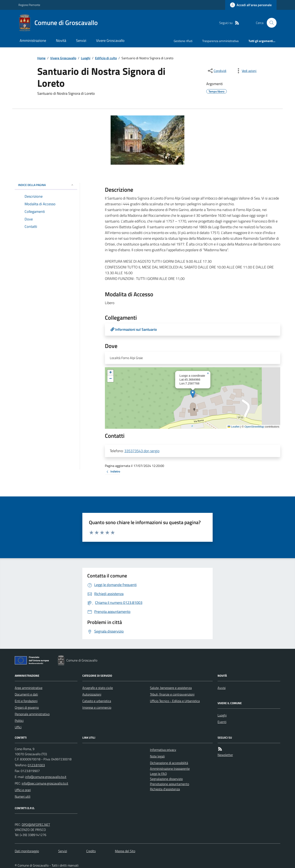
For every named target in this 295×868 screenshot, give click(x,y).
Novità (61, 40)
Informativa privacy (163, 750)
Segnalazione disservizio (166, 779)
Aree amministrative (29, 688)
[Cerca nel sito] (270, 23)
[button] (193, 394)
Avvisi (222, 688)
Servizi (81, 40)
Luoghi (86, 58)
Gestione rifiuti (183, 41)
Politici (19, 721)
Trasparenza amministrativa (220, 41)
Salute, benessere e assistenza (171, 688)
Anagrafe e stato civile (98, 688)
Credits (91, 851)
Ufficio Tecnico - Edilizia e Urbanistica (175, 701)
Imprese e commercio (97, 707)
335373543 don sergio (142, 451)
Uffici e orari (23, 790)
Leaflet (234, 427)
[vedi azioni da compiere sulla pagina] (246, 71)
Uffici (18, 727)
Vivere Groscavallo (110, 40)
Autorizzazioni (92, 694)
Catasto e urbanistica (97, 701)
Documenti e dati (26, 694)
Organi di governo (27, 707)
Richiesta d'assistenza (165, 789)
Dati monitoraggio (27, 851)
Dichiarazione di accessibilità (169, 763)
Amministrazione (33, 40)
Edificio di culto (106, 58)
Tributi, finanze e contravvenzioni (172, 694)
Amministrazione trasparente (170, 769)
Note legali (157, 756)
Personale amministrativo (32, 714)
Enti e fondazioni (26, 701)
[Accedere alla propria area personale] (251, 5)
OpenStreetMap (254, 427)
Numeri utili (23, 796)
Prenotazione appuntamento (170, 784)
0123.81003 (36, 765)
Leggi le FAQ (158, 774)
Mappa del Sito (125, 851)
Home (41, 58)
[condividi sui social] (217, 71)
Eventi (222, 722)
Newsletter (225, 755)
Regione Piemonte (29, 5)
